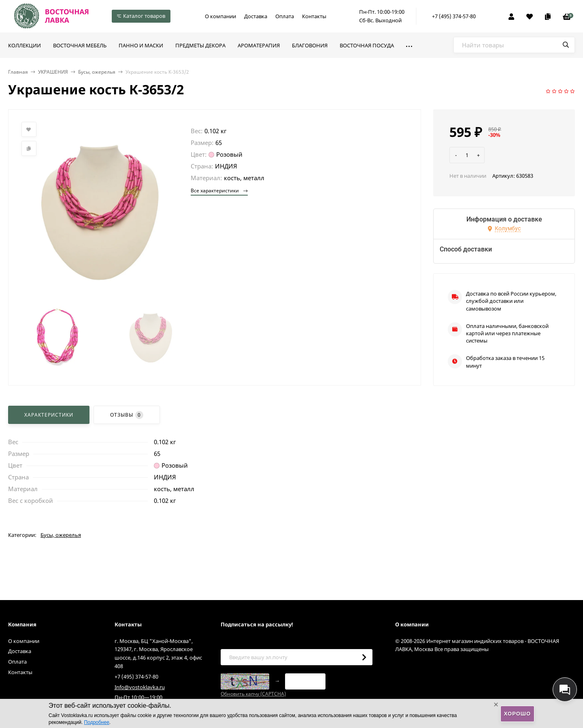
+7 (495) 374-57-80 (454, 16)
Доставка (256, 16)
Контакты (314, 16)
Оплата (285, 16)
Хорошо (517, 714)
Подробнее (97, 722)
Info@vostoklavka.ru (140, 687)
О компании (220, 16)
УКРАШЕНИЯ (53, 72)
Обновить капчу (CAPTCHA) (253, 694)
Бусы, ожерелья (97, 72)
